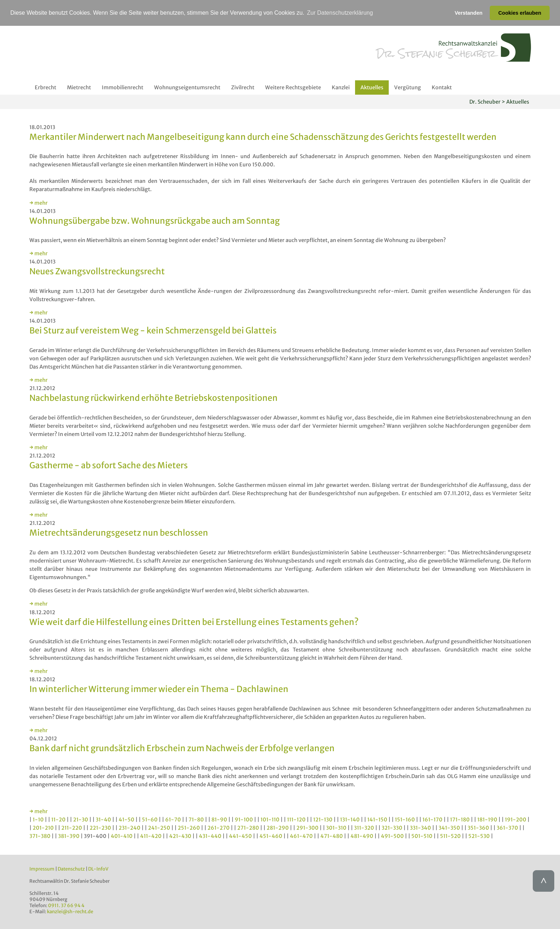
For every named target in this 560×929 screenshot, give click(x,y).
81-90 (219, 820)
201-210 (43, 828)
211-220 (72, 828)
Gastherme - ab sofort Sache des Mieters (109, 465)
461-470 (301, 836)
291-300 (307, 828)
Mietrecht (79, 87)
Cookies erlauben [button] (520, 13)
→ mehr (39, 203)
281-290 (278, 828)
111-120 (296, 820)
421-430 (180, 836)
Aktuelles (372, 87)
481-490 (362, 836)
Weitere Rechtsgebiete (293, 87)
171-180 (460, 820)
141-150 (377, 820)
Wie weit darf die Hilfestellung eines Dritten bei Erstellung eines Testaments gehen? (194, 622)
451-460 (271, 836)
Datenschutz (71, 869)
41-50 (126, 820)
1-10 (38, 820)
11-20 (58, 820)
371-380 (40, 836)
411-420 (151, 836)
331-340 (420, 828)
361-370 (507, 828)
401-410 (122, 836)
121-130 (323, 820)
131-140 (350, 820)
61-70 (173, 820)
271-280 (248, 828)
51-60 (150, 820)
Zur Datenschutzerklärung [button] (340, 13)
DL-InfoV (98, 869)
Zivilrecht (243, 87)
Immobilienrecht (123, 87)
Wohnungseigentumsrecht (187, 87)
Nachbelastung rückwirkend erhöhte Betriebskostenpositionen (154, 398)
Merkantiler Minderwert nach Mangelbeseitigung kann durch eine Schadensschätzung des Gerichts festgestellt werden (263, 137)
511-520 (450, 836)
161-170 (432, 820)
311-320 (364, 828)
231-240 (130, 828)
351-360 (478, 828)
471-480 (332, 836)
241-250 (159, 828)
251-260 (189, 828)
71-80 (196, 820)
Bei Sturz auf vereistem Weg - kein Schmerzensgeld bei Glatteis (153, 330)
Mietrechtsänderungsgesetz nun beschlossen (119, 533)
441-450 (240, 836)
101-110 (270, 820)
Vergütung (408, 87)
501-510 (422, 836)
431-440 (210, 836)
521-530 (479, 836)
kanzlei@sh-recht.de (70, 912)
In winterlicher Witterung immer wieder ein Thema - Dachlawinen (159, 689)
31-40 (103, 820)
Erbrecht (46, 87)
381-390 (69, 836)
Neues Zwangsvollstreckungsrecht (97, 271)
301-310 (336, 828)
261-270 (219, 828)
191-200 (516, 820)
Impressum (42, 869)
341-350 (449, 828)
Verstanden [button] (469, 13)
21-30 (81, 820)
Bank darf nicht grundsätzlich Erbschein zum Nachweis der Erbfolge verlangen (182, 748)
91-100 (244, 820)
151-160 (405, 820)
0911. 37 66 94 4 (66, 906)
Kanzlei (341, 87)
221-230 (100, 828)
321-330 (392, 828)
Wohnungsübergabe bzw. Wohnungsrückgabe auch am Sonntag (155, 221)
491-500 (392, 836)
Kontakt (442, 87)
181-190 (487, 820)
